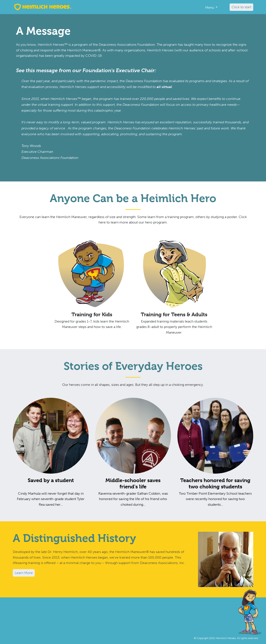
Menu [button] (210, 7)
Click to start (241, 7)
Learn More (24, 573)
